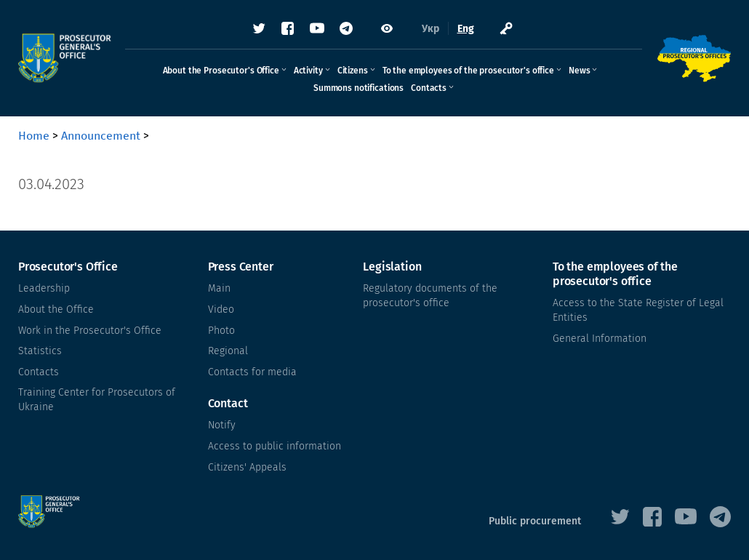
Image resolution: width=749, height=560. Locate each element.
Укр (430, 29)
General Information (600, 339)
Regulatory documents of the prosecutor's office (430, 296)
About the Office (56, 309)
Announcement (101, 136)
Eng (466, 29)
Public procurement (535, 521)
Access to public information (275, 446)
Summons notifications (359, 88)
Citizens (353, 71)
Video (221, 309)
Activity (308, 71)
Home (34, 136)
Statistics (40, 351)
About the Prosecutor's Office (221, 71)
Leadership (44, 288)
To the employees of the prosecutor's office (468, 71)
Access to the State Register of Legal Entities (638, 310)
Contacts (429, 88)
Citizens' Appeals (247, 467)
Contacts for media (252, 372)
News (579, 71)
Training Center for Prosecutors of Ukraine (97, 400)
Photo (221, 331)
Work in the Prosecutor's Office (90, 331)
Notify (222, 425)
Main (219, 288)
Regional (228, 351)
